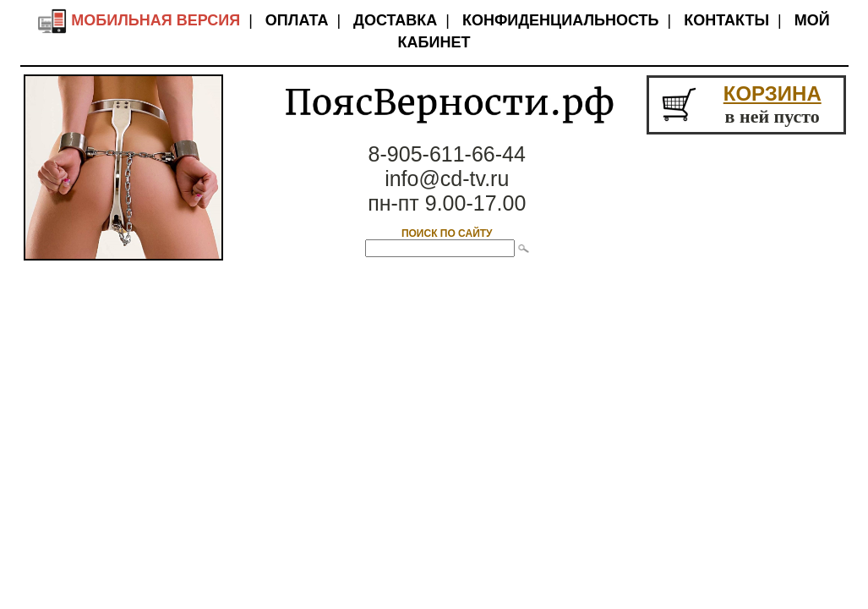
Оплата (297, 20)
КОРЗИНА (772, 93)
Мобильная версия (139, 20)
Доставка (395, 20)
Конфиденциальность (560, 20)
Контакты (726, 20)
